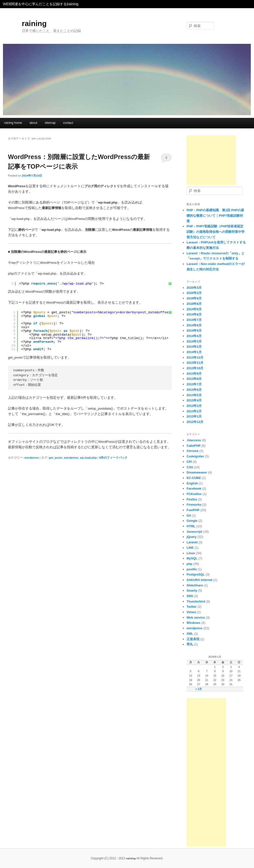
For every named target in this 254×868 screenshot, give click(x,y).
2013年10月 (195, 368)
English (192, 483)
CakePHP (194, 446)
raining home (13, 123)
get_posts (56, 458)
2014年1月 (194, 352)
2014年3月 (194, 341)
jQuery (191, 537)
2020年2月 (194, 293)
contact (68, 123)
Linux (191, 553)
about (33, 123)
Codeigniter (195, 456)
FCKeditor (194, 494)
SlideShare (195, 585)
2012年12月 (195, 422)
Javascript (194, 532)
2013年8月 (194, 379)
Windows (193, 623)
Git (189, 515)
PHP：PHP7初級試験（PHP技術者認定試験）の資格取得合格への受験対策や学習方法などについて (216, 232)
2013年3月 (194, 406)
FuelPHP (193, 510)
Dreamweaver (197, 472)
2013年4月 (194, 400)
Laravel (192, 542)
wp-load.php (88, 458)
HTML (191, 526)
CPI (189, 462)
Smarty (192, 591)
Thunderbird (196, 601)
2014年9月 (194, 309)
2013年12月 (195, 357)
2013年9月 (194, 374)
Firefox (192, 499)
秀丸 (190, 644)
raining (34, 23)
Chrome (192, 451)
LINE (190, 548)
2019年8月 (194, 304)
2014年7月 (194, 320)
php (189, 564)
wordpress (32, 458)
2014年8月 (194, 314)
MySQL (192, 558)
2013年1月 (194, 416)
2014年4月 (194, 336)
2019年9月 (194, 298)
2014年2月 (194, 347)
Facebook (194, 488)
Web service (196, 618)
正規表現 (193, 639)
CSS (190, 467)
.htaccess (194, 440)
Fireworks (194, 505)
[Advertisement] (211, 160)
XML (190, 634)
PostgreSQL (196, 574)
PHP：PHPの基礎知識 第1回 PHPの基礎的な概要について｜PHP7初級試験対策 (215, 215)
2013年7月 (194, 384)
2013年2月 (194, 411)
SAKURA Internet (199, 580)
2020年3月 (194, 288)
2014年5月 (194, 330)
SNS (190, 596)
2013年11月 (195, 363)
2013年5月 (194, 395)
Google (192, 521)
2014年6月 (194, 325)
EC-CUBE (194, 478)
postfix (192, 569)
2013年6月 (194, 390)
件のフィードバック (113, 458)
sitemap (50, 123)
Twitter (192, 607)
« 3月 (199, 689)
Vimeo (191, 612)
